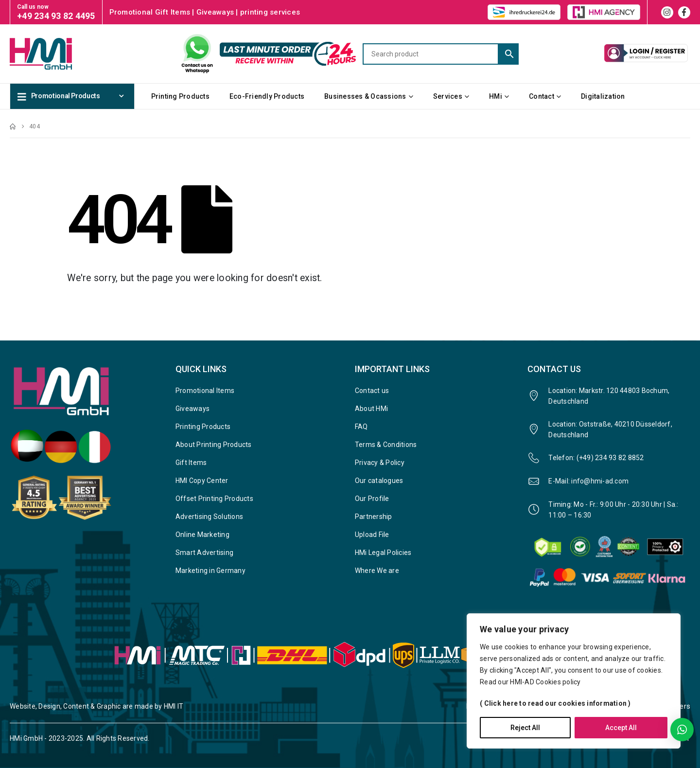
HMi (496, 96)
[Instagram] (667, 12)
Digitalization (603, 96)
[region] (574, 681)
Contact (542, 96)
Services (448, 96)
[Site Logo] (58, 54)
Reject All (525, 728)
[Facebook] (684, 12)
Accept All (621, 728)
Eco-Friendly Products (267, 96)
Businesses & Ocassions (365, 96)
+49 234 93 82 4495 (56, 16)
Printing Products (180, 96)
